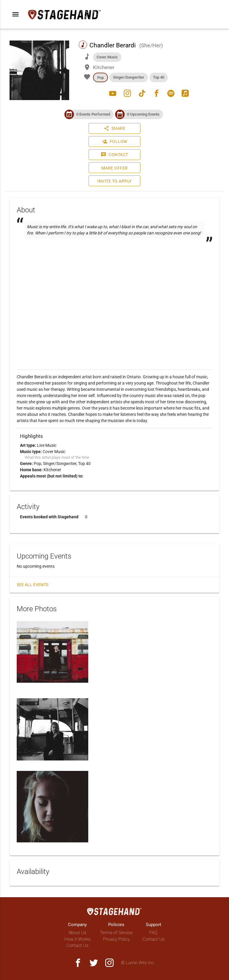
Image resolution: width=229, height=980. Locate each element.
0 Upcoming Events (143, 114)
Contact (114, 155)
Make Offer (115, 168)
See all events (33, 585)
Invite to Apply (114, 181)
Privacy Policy (116, 939)
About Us (77, 933)
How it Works (77, 939)
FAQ (153, 933)
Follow (115, 141)
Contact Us (77, 945)
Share (115, 128)
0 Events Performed (93, 114)
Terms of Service (116, 933)
